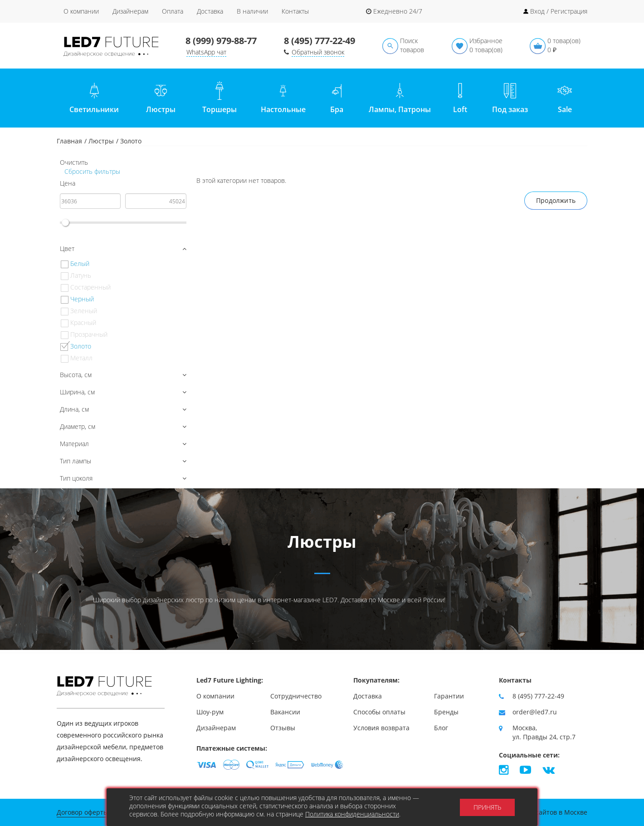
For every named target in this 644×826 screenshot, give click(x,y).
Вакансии (285, 712)
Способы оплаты (379, 712)
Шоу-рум (210, 712)
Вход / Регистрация (559, 11)
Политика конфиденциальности (352, 814)
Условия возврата (381, 728)
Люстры (101, 141)
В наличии (252, 11)
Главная (69, 141)
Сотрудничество (296, 696)
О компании (81, 11)
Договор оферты (83, 812)
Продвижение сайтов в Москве (539, 812)
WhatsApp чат (206, 52)
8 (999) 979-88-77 (221, 41)
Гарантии (449, 696)
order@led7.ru (535, 712)
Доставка (210, 11)
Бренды (446, 712)
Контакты (295, 11)
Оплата (173, 11)
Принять (487, 807)
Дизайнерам (130, 11)
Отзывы (283, 728)
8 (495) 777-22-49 (320, 41)
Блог (441, 728)
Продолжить (556, 200)
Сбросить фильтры (91, 171)
